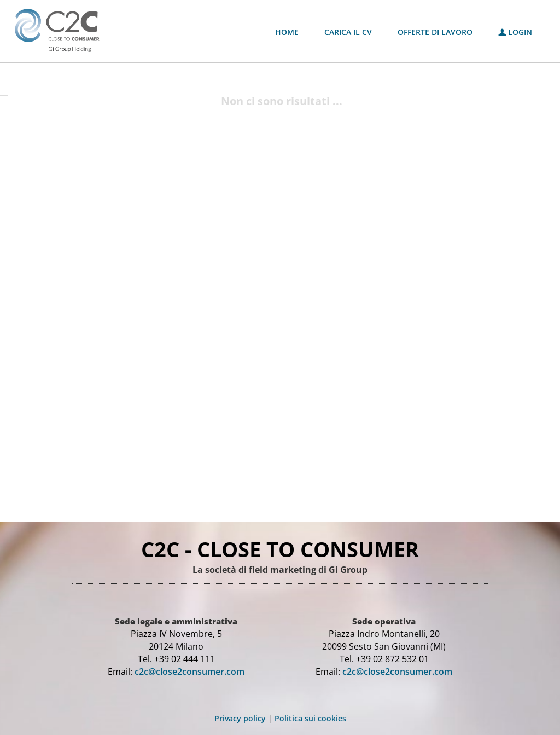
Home (287, 32)
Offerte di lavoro (435, 32)
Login (515, 32)
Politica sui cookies (310, 718)
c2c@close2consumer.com (189, 672)
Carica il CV (348, 32)
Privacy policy (240, 718)
